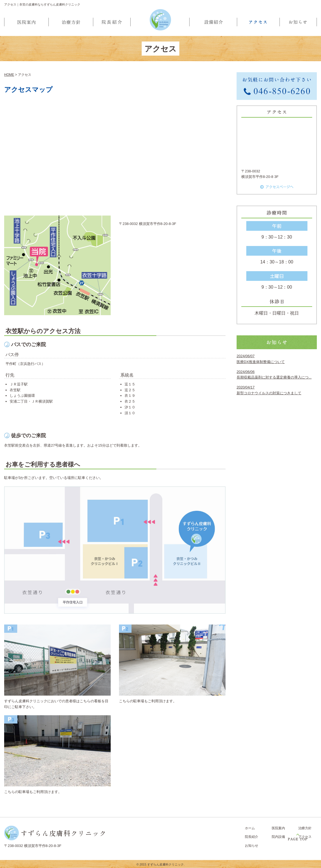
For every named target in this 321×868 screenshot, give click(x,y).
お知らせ (252, 846)
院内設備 (278, 837)
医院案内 (278, 828)
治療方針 (305, 828)
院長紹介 (252, 837)
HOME (9, 75)
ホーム (250, 828)
